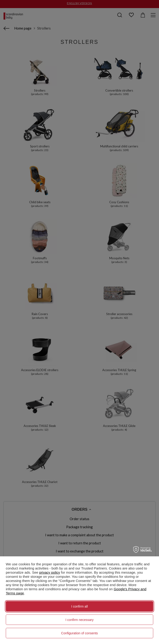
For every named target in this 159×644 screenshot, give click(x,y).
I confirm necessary (79, 620)
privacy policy (50, 572)
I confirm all (80, 606)
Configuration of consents (79, 633)
